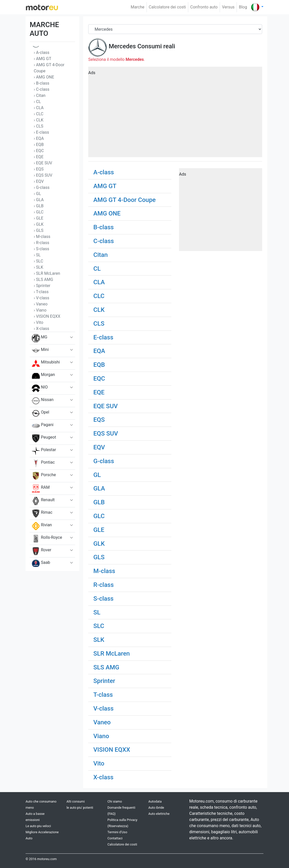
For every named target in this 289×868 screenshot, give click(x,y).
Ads (92, 73)
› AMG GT (43, 59)
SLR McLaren (112, 654)
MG (40, 338)
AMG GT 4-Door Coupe (125, 200)
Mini (40, 351)
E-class (103, 337)
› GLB (39, 206)
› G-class (42, 187)
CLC (99, 296)
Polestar (44, 451)
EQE (99, 392)
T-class (103, 695)
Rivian (42, 526)
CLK (99, 310)
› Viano (40, 310)
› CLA (39, 108)
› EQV (39, 181)
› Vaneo (41, 304)
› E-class (41, 132)
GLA (99, 488)
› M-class (42, 237)
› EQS (39, 169)
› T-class (41, 292)
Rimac (42, 513)
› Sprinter (42, 286)
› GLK (39, 224)
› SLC (38, 261)
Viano (101, 736)
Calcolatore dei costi (167, 7)
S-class (103, 599)
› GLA (39, 200)
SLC (99, 626)
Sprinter (104, 681)
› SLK (38, 267)
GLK (99, 544)
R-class (104, 585)
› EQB (39, 145)
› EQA (39, 138)
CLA (99, 282)
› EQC (39, 151)
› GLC (39, 212)
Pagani (43, 426)
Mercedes (122, 46)
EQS (99, 420)
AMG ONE (107, 213)
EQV (99, 447)
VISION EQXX (112, 750)
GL (97, 475)
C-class (104, 241)
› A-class (42, 53)
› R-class (42, 243)
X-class (103, 777)
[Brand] (175, 29)
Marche (138, 7)
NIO (40, 388)
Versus (228, 7)
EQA (99, 351)
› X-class (41, 329)
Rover (41, 551)
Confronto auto (204, 7)
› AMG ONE (44, 77)
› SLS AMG (43, 279)
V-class (103, 709)
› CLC (39, 114)
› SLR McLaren (47, 273)
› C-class (42, 89)
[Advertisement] (175, 114)
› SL (37, 255)
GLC (99, 516)
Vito (99, 763)
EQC (99, 379)
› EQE (39, 157)
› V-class (42, 298)
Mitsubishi (46, 363)
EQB (99, 365)
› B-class (42, 83)
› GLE (38, 218)
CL (97, 269)
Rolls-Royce (47, 539)
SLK (99, 640)
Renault (43, 501)
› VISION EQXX (47, 316)
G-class (104, 461)
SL (97, 612)
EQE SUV (105, 406)
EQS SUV (106, 433)
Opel (40, 413)
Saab (41, 564)
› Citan (40, 95)
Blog (243, 7)
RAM (41, 488)
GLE (99, 530)
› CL (37, 102)
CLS (99, 324)
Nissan (43, 401)
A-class (104, 172)
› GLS (39, 230)
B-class (104, 227)
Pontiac (43, 463)
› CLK (39, 120)
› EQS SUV (43, 175)
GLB (99, 502)
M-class (104, 571)
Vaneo (102, 722)
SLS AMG (106, 667)
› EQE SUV (43, 163)
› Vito (38, 322)
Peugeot (44, 438)
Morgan (43, 376)
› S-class (41, 249)
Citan (101, 255)
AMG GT (105, 186)
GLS (99, 557)
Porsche (44, 476)
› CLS (38, 126)
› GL (37, 194)
